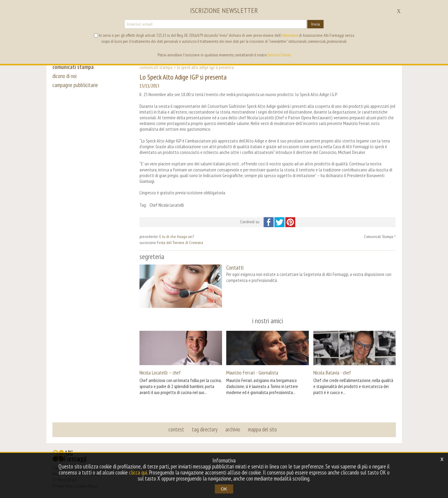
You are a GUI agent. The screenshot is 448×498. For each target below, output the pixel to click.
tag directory (205, 429)
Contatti (235, 267)
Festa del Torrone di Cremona (180, 243)
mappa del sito (262, 429)
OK (224, 489)
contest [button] (176, 429)
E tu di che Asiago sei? (177, 236)
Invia (315, 24)
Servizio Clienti (279, 55)
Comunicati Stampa (156, 67)
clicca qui (138, 472)
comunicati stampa (73, 67)
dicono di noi (64, 76)
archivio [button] (233, 429)
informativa (290, 35)
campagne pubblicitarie (75, 85)
